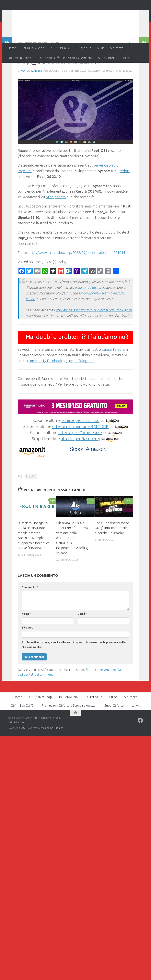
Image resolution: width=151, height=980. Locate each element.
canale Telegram (115, 375)
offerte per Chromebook (80, 458)
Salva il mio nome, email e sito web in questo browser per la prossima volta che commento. (74, 670)
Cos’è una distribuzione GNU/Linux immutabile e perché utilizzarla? (112, 553)
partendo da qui (89, 313)
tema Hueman (55, 753)
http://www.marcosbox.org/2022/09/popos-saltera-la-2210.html (79, 278)
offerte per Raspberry (80, 464)
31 (129, 526)
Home (12, 48)
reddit (124, 196)
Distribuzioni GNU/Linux (38, 69)
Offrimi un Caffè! (19, 58)
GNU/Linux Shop (33, 48)
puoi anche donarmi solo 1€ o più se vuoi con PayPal (94, 335)
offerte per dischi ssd (81, 446)
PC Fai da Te (83, 48)
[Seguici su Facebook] (140, 746)
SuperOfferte (108, 58)
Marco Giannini (31, 96)
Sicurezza (117, 48)
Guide (101, 48)
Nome (27, 639)
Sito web (28, 653)
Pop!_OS (31, 502)
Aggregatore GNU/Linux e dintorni (73, 14)
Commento (30, 613)
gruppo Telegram (80, 386)
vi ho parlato (56, 222)
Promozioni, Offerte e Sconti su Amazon (65, 58)
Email (82, 639)
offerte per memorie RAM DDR (80, 452)
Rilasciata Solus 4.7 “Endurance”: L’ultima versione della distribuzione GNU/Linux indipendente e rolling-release (73, 563)
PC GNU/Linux (59, 48)
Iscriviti (128, 58)
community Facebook (45, 386)
